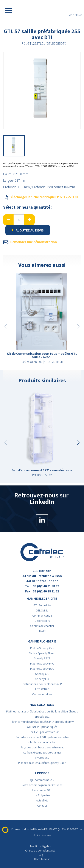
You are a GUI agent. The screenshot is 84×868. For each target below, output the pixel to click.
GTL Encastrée (42, 605)
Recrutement (42, 859)
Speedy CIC (42, 674)
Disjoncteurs (42, 621)
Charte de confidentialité (40, 850)
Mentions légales (40, 846)
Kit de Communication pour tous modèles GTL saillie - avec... (42, 355)
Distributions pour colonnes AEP (42, 684)
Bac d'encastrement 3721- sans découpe (42, 470)
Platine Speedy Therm (42, 653)
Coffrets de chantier (42, 626)
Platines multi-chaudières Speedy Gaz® (42, 763)
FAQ (40, 855)
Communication (42, 616)
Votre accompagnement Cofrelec (42, 785)
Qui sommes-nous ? (42, 780)
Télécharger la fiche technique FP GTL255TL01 (41, 197)
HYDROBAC (42, 689)
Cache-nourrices (42, 694)
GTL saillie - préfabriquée (42, 727)
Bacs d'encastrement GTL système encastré (42, 737)
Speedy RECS (42, 658)
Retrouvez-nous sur (42, 509)
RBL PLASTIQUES (54, 829)
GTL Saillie (42, 610)
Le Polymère (42, 795)
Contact (42, 806)
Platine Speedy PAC (42, 663)
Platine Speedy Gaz (42, 648)
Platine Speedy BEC (42, 669)
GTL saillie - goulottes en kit (42, 732)
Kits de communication (42, 742)
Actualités (42, 800)
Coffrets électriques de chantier (42, 752)
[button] (78, 443)
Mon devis (75, 11)
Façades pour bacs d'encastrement (42, 747)
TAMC (42, 631)
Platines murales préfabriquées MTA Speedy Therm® (42, 722)
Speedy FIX (42, 679)
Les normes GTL (42, 790)
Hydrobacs (42, 758)
